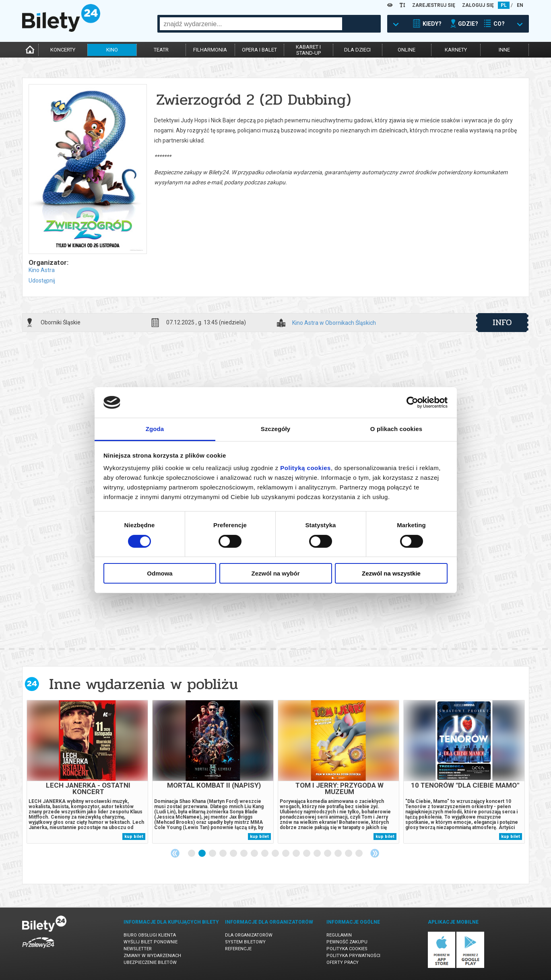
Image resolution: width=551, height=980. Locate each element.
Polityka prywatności (353, 956)
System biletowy (245, 942)
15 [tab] (338, 854)
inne (504, 50)
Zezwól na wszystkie (391, 573)
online (407, 50)
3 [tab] (213, 854)
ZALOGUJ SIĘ (478, 5)
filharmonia (210, 50)
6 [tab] (244, 854)
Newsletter (138, 949)
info (502, 322)
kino (112, 50)
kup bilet (134, 837)
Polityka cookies (347, 949)
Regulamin (339, 935)
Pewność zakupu (347, 942)
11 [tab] (297, 854)
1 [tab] (192, 854)
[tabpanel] (87, 772)
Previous (175, 853)
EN (520, 5)
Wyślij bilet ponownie (151, 942)
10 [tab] (286, 854)
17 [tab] (359, 854)
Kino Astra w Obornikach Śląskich (334, 323)
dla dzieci (357, 50)
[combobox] (251, 24)
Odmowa (160, 573)
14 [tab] (328, 854)
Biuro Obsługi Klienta (150, 935)
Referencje (238, 949)
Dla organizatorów (249, 935)
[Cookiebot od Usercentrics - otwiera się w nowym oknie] (412, 402)
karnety (456, 50)
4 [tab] (223, 854)
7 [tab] (255, 854)
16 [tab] (349, 854)
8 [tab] (265, 854)
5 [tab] (234, 854)
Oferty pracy (343, 962)
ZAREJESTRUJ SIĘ (434, 5)
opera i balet (259, 50)
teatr (161, 50)
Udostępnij (42, 281)
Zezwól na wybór (275, 573)
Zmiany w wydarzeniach (152, 956)
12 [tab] (307, 854)
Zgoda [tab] (155, 429)
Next (375, 853)
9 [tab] (276, 854)
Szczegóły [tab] (275, 429)
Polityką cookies (305, 468)
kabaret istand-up (308, 50)
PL (504, 5)
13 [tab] (318, 854)
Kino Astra (42, 270)
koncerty (63, 50)
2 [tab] (202, 854)
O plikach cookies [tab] (396, 429)
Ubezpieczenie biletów (150, 962)
